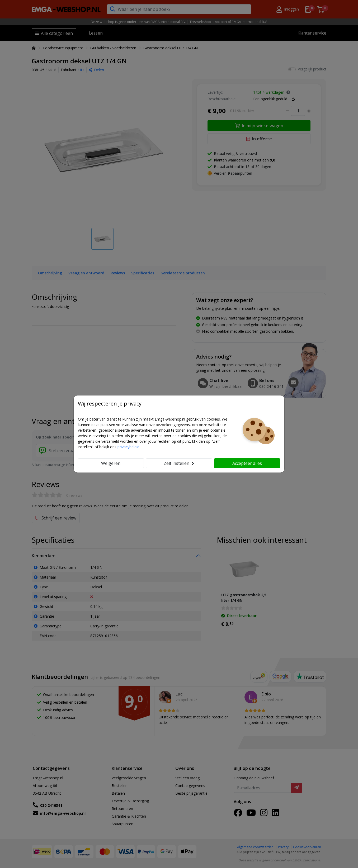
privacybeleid (128, 447)
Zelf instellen (179, 463)
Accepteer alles (247, 463)
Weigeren (111, 463)
